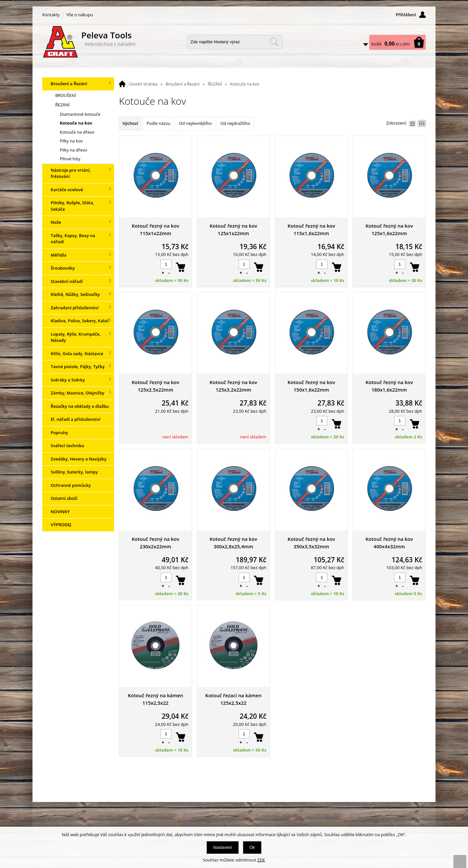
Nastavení (223, 847)
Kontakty (51, 15)
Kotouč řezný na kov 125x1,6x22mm (389, 229)
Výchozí (130, 123)
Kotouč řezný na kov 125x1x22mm (233, 229)
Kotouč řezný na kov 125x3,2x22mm (233, 386)
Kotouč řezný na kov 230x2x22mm (155, 543)
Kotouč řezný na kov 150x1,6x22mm (311, 386)
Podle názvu (158, 123)
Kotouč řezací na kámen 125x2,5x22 (234, 699)
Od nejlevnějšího (195, 123)
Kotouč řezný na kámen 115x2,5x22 (155, 699)
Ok (252, 847)
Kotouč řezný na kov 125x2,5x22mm (155, 386)
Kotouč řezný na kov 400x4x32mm (389, 543)
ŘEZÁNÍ (215, 84)
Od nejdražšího (235, 123)
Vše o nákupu (80, 15)
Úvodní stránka (143, 84)
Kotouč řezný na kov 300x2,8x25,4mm (233, 543)
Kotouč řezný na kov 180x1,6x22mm (389, 386)
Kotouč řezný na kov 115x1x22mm (155, 229)
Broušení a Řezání (183, 84)
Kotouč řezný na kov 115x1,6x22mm (311, 229)
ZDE (261, 860)
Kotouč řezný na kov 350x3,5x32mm (311, 543)
